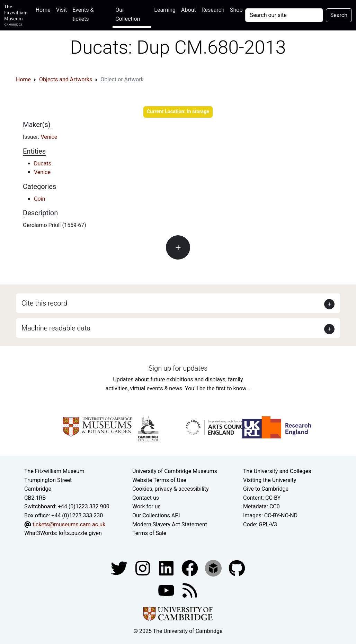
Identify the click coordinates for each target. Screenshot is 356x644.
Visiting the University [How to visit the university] (270, 480)
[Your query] (284, 15)
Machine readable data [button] (56, 328)
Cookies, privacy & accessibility (171, 489)
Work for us (146, 506)
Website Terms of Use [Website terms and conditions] (159, 480)
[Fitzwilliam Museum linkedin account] (190, 568)
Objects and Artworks (66, 79)
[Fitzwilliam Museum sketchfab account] (214, 568)
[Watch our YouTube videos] (167, 590)
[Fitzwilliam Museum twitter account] (120, 568)
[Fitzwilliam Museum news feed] (190, 590)
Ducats (43, 164)
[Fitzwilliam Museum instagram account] (143, 568)
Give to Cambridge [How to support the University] (266, 489)
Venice (49, 137)
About (189, 10)
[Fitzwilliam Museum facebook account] (167, 568)
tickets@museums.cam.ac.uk (69, 524)
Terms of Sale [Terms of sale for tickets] (149, 533)
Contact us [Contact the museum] (146, 498)
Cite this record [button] (44, 303)
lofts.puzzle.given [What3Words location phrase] (80, 533)
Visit (61, 10)
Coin (39, 199)
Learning (165, 10)
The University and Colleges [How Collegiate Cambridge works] (277, 471)
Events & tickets (83, 14)
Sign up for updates (178, 368)
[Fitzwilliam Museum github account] (237, 568)
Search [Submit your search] (339, 15)
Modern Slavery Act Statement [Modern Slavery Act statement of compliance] (170, 524)
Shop (236, 10)
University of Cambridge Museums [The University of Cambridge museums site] (175, 471)
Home (44, 9)
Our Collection (128, 14)
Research (213, 10)
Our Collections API (156, 515)
